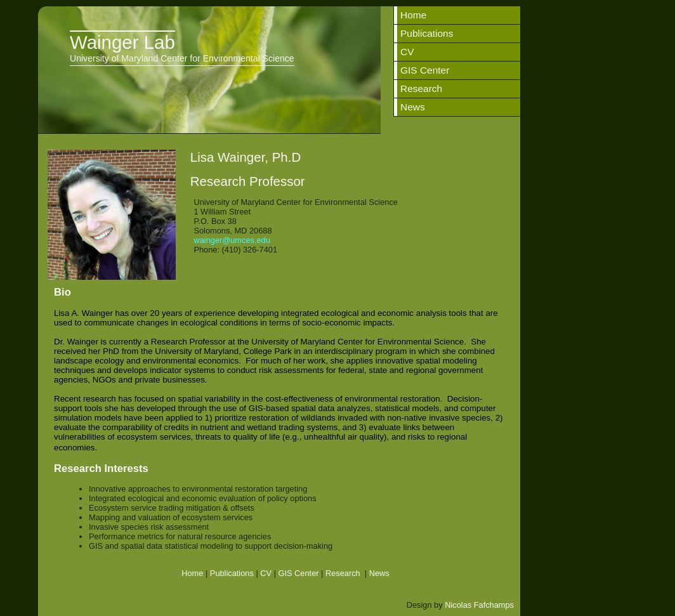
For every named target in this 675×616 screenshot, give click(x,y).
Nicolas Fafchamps (479, 605)
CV (407, 52)
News (413, 107)
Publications (427, 33)
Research (421, 88)
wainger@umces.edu (231, 240)
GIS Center (425, 70)
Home (413, 15)
